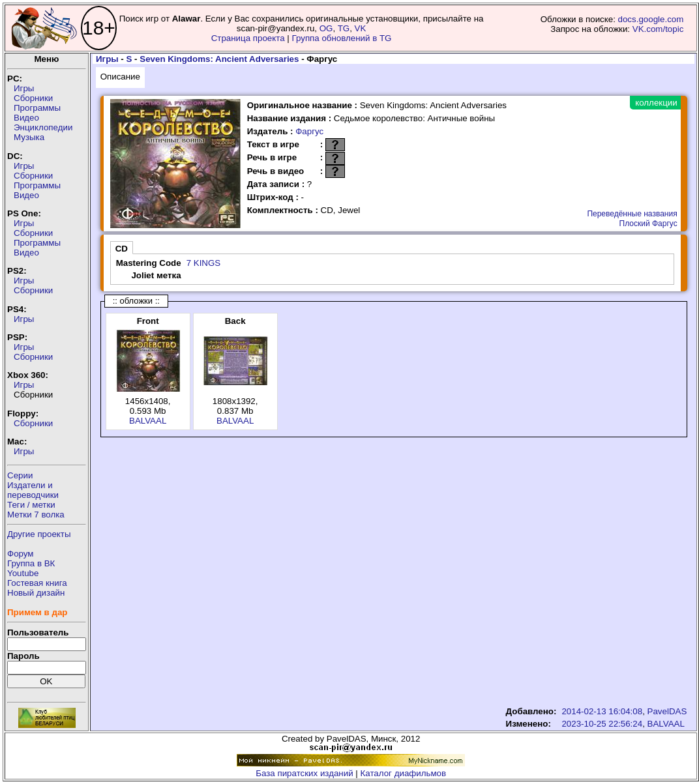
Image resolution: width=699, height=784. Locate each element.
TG (344, 28)
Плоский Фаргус (648, 224)
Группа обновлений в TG (342, 38)
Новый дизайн (36, 593)
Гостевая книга (37, 583)
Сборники (33, 98)
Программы (37, 108)
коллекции (656, 103)
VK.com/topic (658, 29)
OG (326, 28)
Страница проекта (248, 38)
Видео (26, 118)
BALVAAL (148, 421)
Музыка (29, 137)
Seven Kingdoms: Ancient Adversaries (219, 59)
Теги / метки (31, 505)
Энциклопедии (43, 127)
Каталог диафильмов (404, 773)
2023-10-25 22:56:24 (602, 724)
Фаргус (309, 131)
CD (122, 249)
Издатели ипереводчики (33, 490)
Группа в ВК (31, 563)
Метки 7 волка (36, 515)
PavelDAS (667, 711)
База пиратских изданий (304, 773)
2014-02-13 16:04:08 (602, 711)
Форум (21, 554)
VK (361, 28)
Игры (24, 88)
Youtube (23, 573)
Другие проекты (39, 534)
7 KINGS (204, 263)
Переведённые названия (632, 214)
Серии (20, 475)
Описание (120, 77)
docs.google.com (651, 19)
